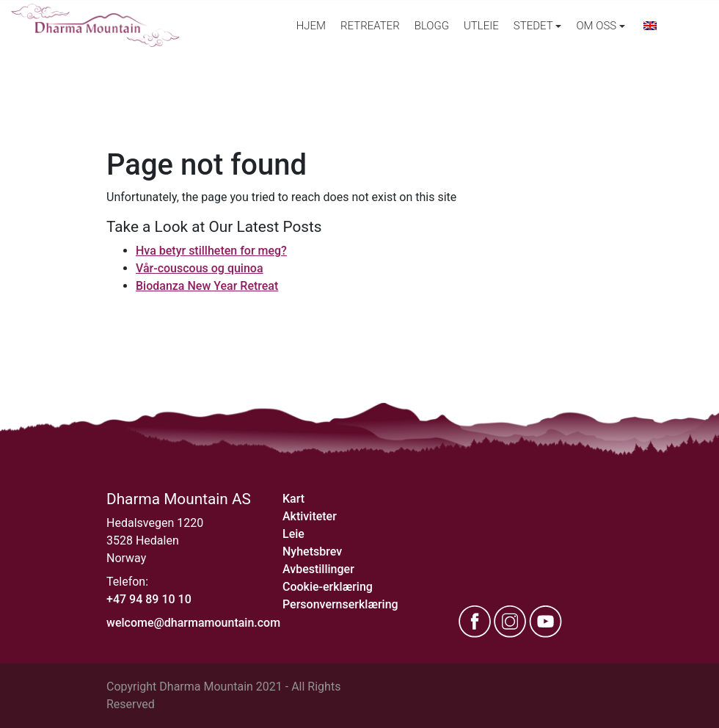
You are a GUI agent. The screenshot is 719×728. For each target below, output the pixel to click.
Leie (293, 534)
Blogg (432, 26)
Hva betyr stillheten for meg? (211, 251)
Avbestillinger (318, 569)
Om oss (596, 26)
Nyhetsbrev (312, 552)
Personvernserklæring (340, 604)
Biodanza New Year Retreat (207, 286)
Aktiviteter (310, 516)
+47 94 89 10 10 (149, 599)
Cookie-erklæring (328, 587)
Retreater (370, 26)
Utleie (481, 26)
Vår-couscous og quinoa (200, 268)
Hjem (311, 26)
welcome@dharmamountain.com (193, 623)
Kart (293, 499)
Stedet (533, 26)
